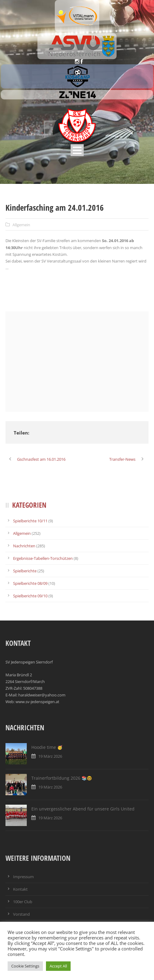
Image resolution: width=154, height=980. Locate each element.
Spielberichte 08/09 (30, 583)
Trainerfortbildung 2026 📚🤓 (62, 778)
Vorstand (21, 914)
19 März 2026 (50, 756)
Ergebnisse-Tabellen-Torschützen (43, 558)
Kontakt (20, 889)
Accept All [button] (58, 966)
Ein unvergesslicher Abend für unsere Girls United (83, 809)
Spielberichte (25, 571)
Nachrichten (24, 546)
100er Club (23, 902)
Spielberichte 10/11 (30, 521)
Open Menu (77, 150)
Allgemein (21, 225)
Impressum (23, 877)
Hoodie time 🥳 (47, 747)
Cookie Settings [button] (25, 966)
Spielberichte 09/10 (30, 596)
